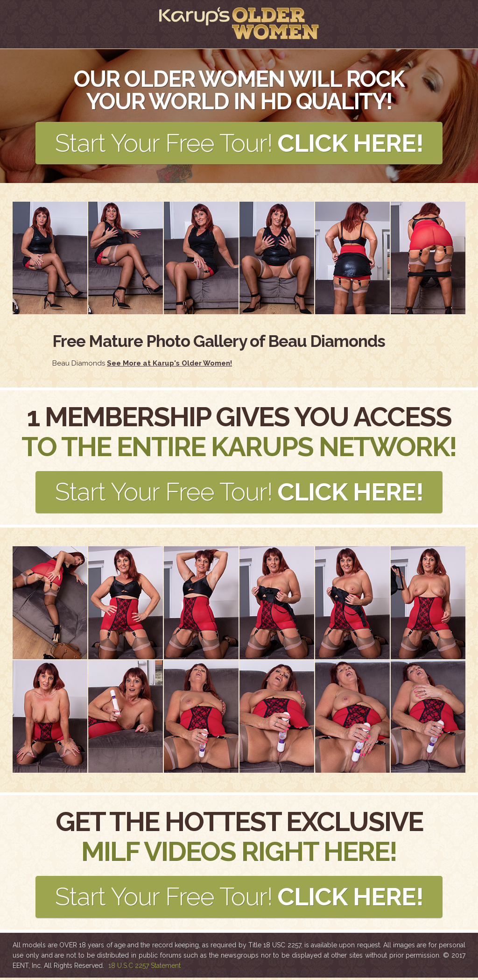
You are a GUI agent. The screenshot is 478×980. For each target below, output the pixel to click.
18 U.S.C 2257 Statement (144, 968)
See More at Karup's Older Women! (169, 364)
